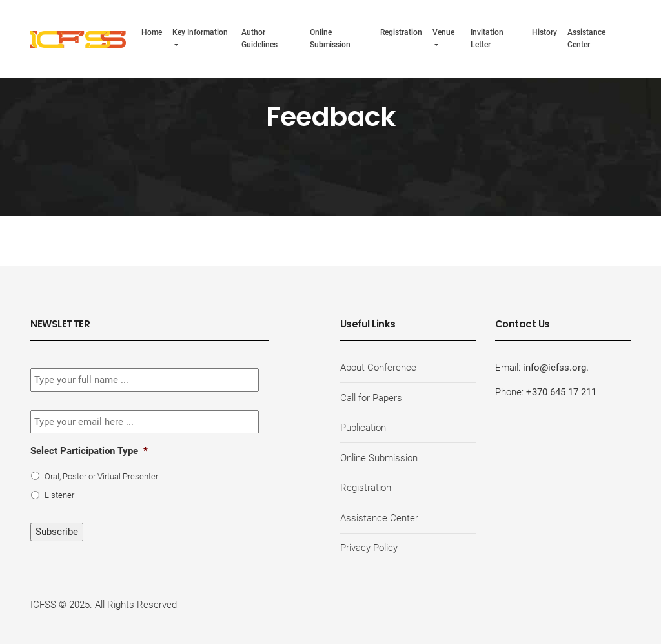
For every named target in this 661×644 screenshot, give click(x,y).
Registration (401, 32)
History (544, 32)
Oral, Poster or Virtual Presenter (101, 476)
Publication (363, 428)
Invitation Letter (487, 38)
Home (152, 32)
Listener (59, 495)
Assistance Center (586, 38)
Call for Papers (371, 398)
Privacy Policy (369, 548)
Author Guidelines (259, 38)
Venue (443, 32)
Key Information (200, 32)
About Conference (378, 368)
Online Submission (330, 38)
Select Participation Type (89, 451)
